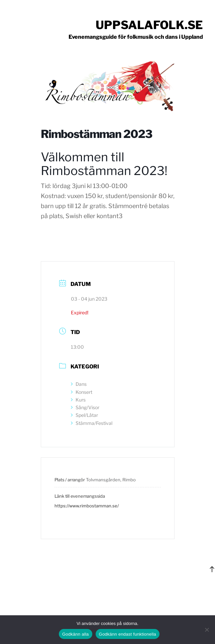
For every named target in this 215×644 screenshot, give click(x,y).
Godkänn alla (76, 634)
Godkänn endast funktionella (128, 634)
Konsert (82, 392)
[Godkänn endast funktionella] (207, 630)
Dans (79, 384)
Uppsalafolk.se (149, 25)
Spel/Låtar (84, 415)
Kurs (78, 400)
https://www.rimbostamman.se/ (87, 506)
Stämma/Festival (92, 423)
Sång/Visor (85, 407)
